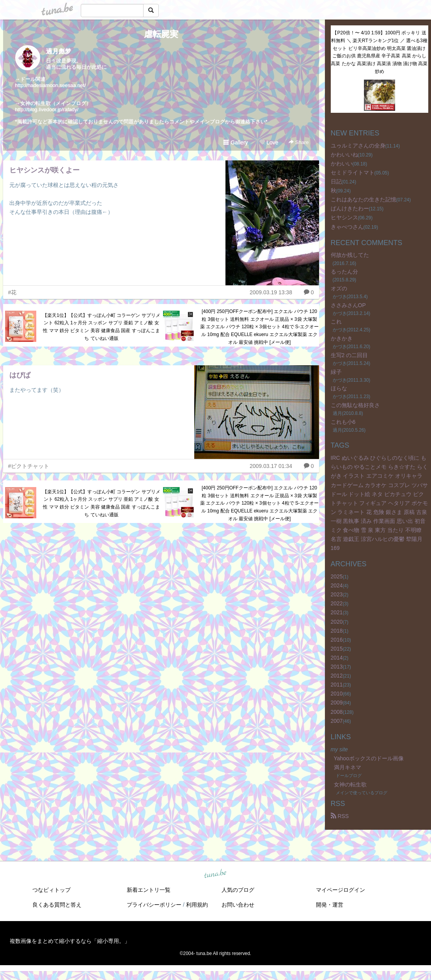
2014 (337, 658)
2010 (337, 694)
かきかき (342, 338)
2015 (337, 649)
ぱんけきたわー (350, 208)
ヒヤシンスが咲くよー (44, 170)
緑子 (336, 372)
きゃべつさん (347, 227)
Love (269, 142)
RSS (340, 816)
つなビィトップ (51, 890)
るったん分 (344, 272)
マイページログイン (341, 890)
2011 (337, 685)
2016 (337, 640)
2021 (337, 612)
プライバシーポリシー (154, 905)
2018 (337, 631)
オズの (339, 288)
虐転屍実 (161, 34)
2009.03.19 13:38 (271, 292)
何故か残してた (350, 255)
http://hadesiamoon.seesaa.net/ (51, 85)
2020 (337, 622)
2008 (337, 712)
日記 (336, 181)
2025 (337, 576)
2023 (337, 594)
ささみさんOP (348, 305)
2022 (337, 603)
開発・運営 (330, 905)
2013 (337, 667)
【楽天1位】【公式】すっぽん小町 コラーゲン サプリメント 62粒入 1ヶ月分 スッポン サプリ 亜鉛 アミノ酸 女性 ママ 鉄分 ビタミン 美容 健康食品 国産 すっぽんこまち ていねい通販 (101, 327)
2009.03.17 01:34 (271, 466)
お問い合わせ (238, 905)
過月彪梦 (59, 51)
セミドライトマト (353, 173)
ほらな (339, 388)
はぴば (20, 375)
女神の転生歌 (350, 784)
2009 (337, 703)
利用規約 (197, 905)
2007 (337, 721)
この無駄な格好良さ (355, 405)
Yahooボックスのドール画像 (369, 758)
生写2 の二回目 (349, 355)
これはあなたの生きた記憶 (364, 199)
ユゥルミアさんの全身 (358, 146)
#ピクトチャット (29, 466)
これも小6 (343, 422)
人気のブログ (238, 890)
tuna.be (215, 874)
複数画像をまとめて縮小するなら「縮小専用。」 (70, 941)
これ (336, 322)
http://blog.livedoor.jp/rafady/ (47, 109)
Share (299, 142)
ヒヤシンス (344, 217)
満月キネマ (348, 767)
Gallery (236, 142)
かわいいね (344, 155)
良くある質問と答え (57, 905)
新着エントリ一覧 (149, 890)
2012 (337, 676)
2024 (337, 585)
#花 (12, 292)
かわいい (342, 164)
